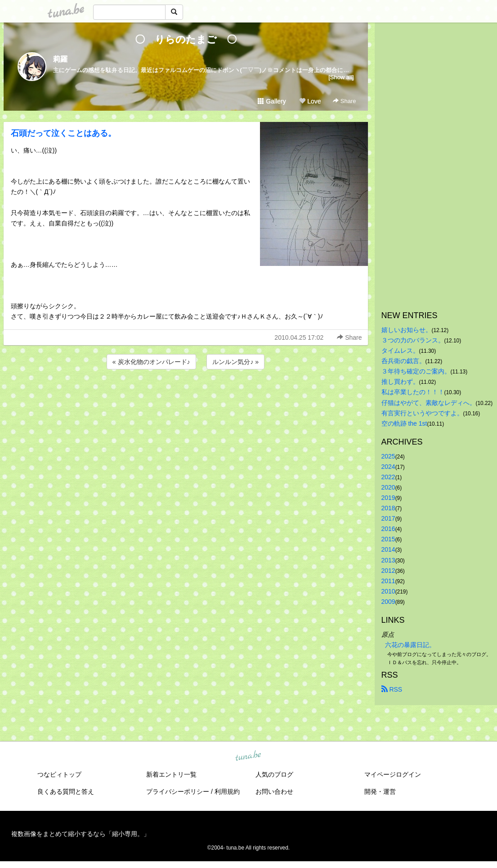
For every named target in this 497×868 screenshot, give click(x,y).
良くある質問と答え (66, 792)
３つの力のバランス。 (413, 340)
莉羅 (60, 59)
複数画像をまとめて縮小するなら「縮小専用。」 (81, 834)
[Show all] (341, 77)
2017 (388, 518)
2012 (388, 571)
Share (344, 101)
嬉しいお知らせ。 (407, 330)
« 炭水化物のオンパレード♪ (151, 362)
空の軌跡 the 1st (404, 423)
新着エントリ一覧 (171, 774)
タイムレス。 (400, 351)
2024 (388, 467)
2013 (388, 560)
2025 (388, 456)
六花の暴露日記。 (410, 645)
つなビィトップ (59, 774)
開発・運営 (380, 792)
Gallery (272, 101)
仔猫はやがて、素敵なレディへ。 (429, 403)
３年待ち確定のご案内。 (416, 371)
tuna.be (248, 756)
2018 (388, 508)
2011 (388, 581)
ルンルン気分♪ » (235, 362)
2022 (388, 477)
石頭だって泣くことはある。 (63, 133)
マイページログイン (393, 774)
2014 (388, 549)
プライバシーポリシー (178, 792)
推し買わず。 (400, 382)
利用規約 (227, 792)
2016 (388, 529)
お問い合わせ (274, 792)
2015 (388, 539)
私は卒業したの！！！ (413, 392)
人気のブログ (274, 774)
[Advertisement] (186, 396)
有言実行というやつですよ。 (422, 413)
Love (310, 101)
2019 (388, 498)
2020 (388, 487)
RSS (392, 689)
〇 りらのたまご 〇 (191, 39)
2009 (388, 602)
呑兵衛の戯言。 (403, 361)
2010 (388, 591)
